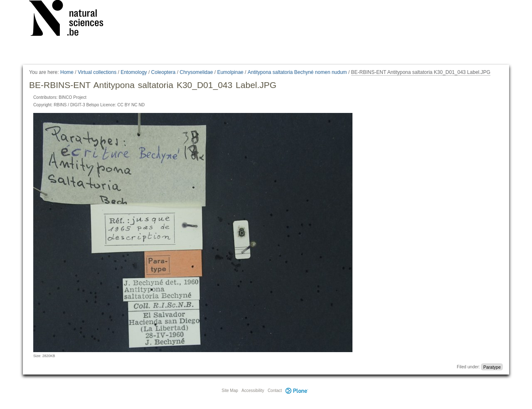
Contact (275, 391)
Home (67, 72)
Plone (297, 391)
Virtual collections (97, 72)
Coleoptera (164, 72)
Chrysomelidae (196, 72)
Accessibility (253, 391)
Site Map (230, 391)
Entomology (134, 72)
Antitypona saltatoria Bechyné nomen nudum (297, 72)
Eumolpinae (230, 72)
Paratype (492, 367)
